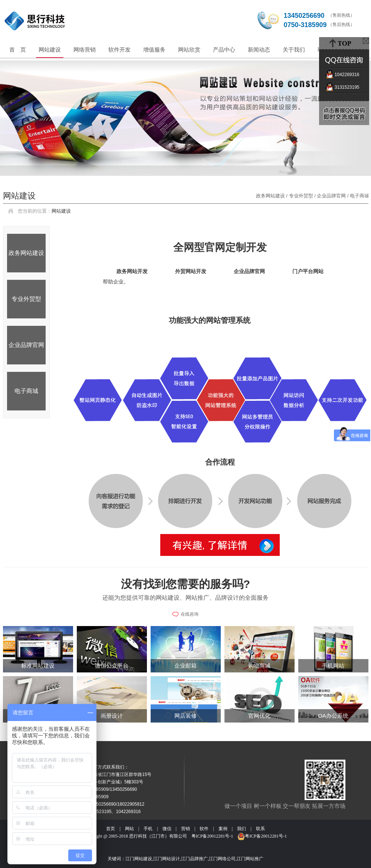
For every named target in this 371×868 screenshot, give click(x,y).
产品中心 (224, 50)
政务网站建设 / (272, 196)
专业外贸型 (26, 299)
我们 (242, 829)
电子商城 (26, 391)
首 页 (18, 50)
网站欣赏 (189, 50)
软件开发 (119, 50)
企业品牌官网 (26, 345)
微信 (167, 829)
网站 (129, 829)
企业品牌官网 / (333, 196)
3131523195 (344, 87)
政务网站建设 (26, 253)
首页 (111, 829)
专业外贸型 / (303, 196)
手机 (148, 829)
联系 (260, 829)
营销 (185, 829)
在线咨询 (190, 614)
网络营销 (85, 50)
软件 (204, 829)
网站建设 (50, 50)
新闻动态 (259, 50)
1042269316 (344, 75)
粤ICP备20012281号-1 (212, 836)
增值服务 (154, 50)
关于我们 (294, 50)
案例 (223, 829)
